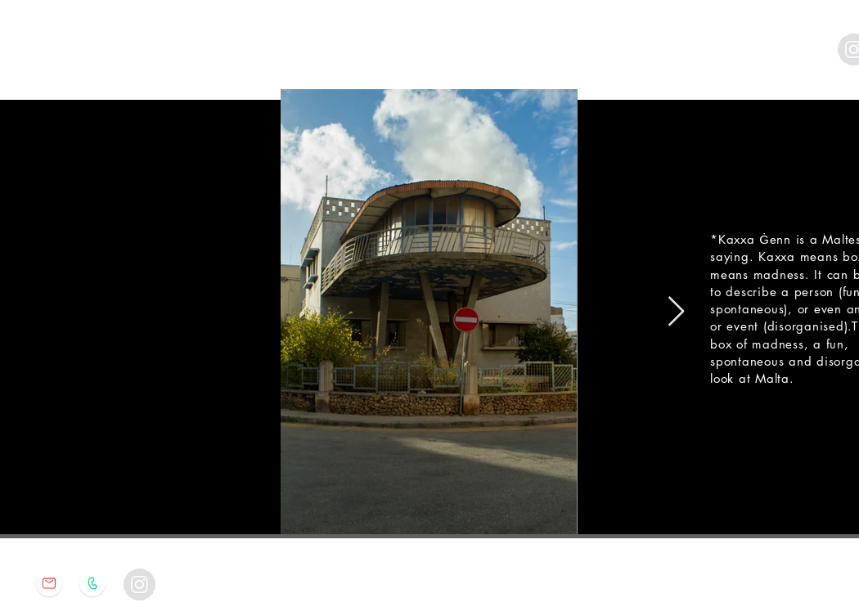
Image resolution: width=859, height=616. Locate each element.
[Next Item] (676, 312)
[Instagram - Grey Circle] (139, 585)
